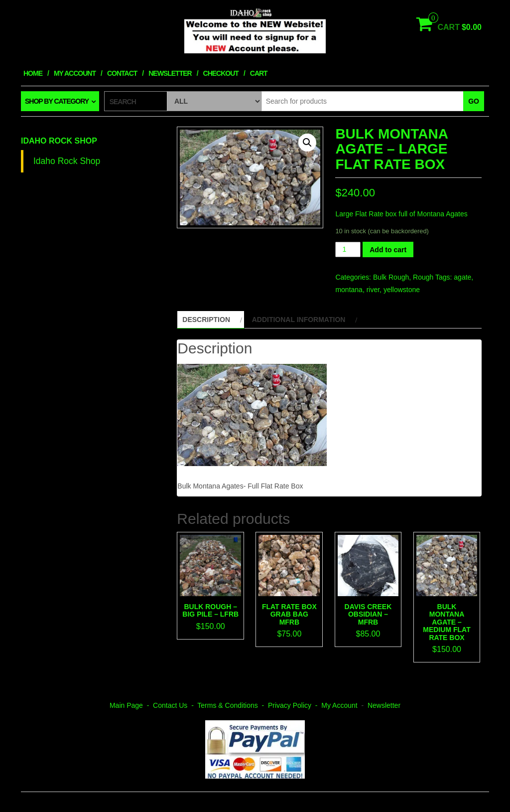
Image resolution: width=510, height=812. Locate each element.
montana (349, 290)
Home (33, 73)
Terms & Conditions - (233, 705)
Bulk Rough (391, 277)
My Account (75, 73)
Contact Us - (175, 705)
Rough (423, 277)
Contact (122, 73)
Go (474, 101)
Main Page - (131, 705)
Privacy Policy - (295, 705)
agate (462, 277)
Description (206, 320)
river (373, 290)
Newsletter (170, 73)
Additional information (299, 320)
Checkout (221, 73)
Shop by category (57, 101)
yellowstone (402, 290)
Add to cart (388, 250)
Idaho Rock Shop (59, 141)
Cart (259, 73)
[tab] (210, 320)
